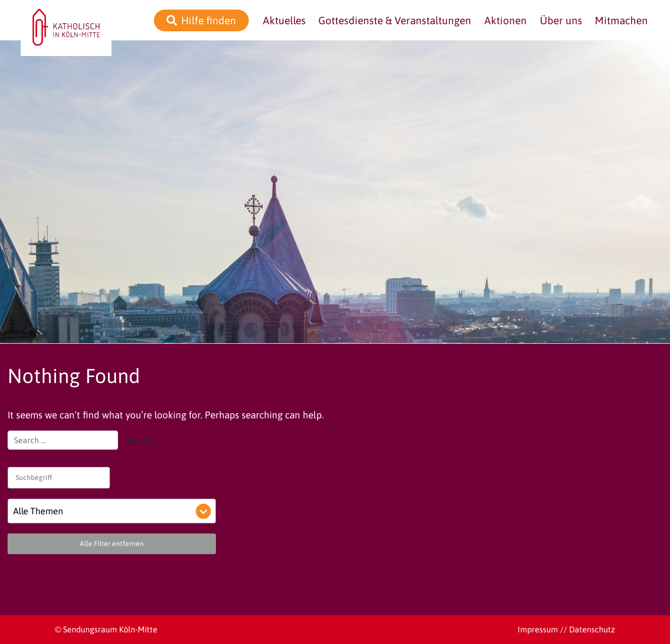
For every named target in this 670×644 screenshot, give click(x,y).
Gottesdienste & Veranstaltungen (395, 20)
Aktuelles (284, 20)
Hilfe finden (209, 20)
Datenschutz (592, 629)
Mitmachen (621, 20)
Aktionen (506, 20)
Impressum (538, 629)
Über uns (561, 20)
